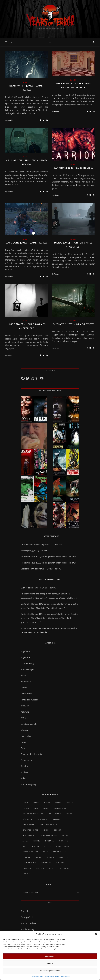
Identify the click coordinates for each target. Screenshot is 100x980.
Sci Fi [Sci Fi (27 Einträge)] (46, 852)
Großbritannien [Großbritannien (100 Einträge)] (48, 824)
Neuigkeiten (26, 736)
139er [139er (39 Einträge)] (25, 803)
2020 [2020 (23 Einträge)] (36, 808)
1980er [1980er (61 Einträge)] (47, 803)
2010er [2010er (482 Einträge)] (26, 808)
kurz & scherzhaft (29, 724)
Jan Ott (57, 348)
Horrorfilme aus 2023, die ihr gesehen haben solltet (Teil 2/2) (48, 557)
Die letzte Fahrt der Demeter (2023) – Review (41, 569)
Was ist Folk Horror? (68, 598)
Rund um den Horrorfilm (32, 754)
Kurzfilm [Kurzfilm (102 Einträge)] (50, 841)
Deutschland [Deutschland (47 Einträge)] (54, 814)
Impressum (65, 976)
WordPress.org (27, 929)
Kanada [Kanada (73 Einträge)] (37, 841)
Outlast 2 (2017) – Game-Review (73, 324)
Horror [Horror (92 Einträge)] (57, 830)
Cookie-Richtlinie (37, 976)
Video (23, 778)
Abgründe (25, 651)
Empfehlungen (27, 669)
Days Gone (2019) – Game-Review (26, 243)
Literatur (25, 730)
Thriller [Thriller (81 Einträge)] (27, 868)
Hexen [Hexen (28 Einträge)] (46, 830)
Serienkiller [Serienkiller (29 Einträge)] (60, 852)
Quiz (23, 748)
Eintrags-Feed (27, 917)
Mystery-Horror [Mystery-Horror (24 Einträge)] (31, 846)
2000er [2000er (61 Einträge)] (70, 803)
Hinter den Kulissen (30, 700)
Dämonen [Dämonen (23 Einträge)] (27, 819)
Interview (25, 706)
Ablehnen (50, 963)
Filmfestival (26, 681)
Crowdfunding (27, 663)
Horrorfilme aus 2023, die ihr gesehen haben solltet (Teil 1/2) (48, 563)
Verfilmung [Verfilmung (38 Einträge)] (63, 868)
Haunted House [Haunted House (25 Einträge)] (30, 830)
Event (23, 675)
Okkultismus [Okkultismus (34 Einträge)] (63, 846)
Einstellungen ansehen (50, 971)
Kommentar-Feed (29, 923)
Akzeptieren (50, 956)
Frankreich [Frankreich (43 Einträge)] (43, 819)
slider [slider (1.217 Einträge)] (38, 857)
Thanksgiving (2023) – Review (34, 551)
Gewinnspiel (26, 694)
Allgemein (25, 657)
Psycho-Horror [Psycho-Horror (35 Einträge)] (31, 852)
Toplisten (25, 772)
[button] (96, 934)
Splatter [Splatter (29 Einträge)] (63, 857)
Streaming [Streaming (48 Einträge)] (46, 863)
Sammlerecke (27, 760)
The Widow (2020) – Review (43, 588)
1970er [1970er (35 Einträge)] (36, 803)
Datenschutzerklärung (52, 976)
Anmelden (25, 911)
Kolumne (25, 712)
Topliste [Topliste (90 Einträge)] (40, 868)
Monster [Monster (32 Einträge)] (63, 841)
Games (26, 82)
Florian (57, 111)
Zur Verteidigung (28, 784)
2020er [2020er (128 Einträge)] (46, 808)
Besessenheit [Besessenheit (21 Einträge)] (60, 808)
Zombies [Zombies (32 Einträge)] (27, 874)
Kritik (23, 718)
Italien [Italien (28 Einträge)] (65, 835)
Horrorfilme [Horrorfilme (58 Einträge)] (29, 835)
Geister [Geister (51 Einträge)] (57, 819)
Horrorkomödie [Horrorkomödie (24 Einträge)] (49, 835)
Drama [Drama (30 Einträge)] (69, 814)
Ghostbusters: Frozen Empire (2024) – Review (41, 545)
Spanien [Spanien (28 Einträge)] (50, 857)
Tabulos (24, 766)
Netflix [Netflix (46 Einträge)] (48, 846)
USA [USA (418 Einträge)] (51, 868)
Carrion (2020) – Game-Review (73, 168)
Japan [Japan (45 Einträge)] (25, 841)
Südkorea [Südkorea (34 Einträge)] (61, 863)
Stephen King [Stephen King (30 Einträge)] (29, 863)
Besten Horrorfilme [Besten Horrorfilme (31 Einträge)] (33, 814)
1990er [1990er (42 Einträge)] (58, 803)
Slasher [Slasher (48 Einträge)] (27, 857)
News (23, 742)
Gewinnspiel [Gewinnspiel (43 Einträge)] (29, 824)
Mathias (10, 120)
